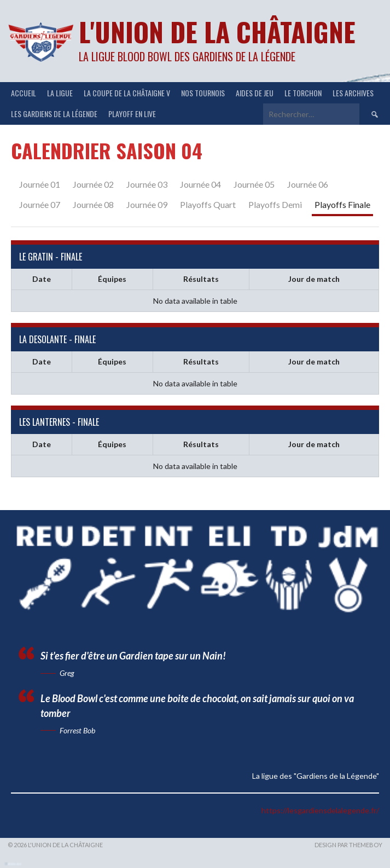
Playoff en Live (132, 114)
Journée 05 (254, 184)
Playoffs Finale (342, 204)
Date (42, 279)
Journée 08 (93, 204)
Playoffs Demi (275, 204)
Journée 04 (200, 184)
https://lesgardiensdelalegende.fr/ (320, 810)
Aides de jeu (255, 93)
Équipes (112, 279)
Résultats (201, 279)
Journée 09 (147, 204)
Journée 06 (308, 184)
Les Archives (353, 93)
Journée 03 (147, 184)
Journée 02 (93, 184)
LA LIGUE (60, 93)
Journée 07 (40, 204)
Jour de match (314, 279)
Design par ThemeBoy (348, 845)
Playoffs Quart (208, 204)
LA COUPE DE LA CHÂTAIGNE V (127, 93)
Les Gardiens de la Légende (54, 114)
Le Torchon (303, 93)
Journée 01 (40, 184)
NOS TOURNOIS (203, 93)
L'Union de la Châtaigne (217, 31)
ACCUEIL (24, 93)
